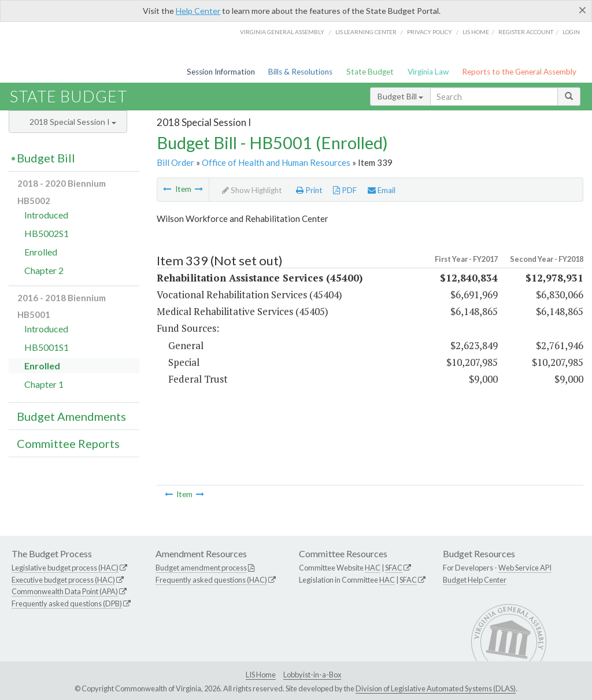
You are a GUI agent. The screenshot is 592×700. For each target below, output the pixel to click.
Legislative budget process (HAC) (65, 568)
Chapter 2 (44, 270)
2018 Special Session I (73, 122)
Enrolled (41, 252)
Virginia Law (428, 72)
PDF (345, 190)
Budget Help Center (475, 580)
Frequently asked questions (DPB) (67, 603)
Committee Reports (68, 443)
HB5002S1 (47, 233)
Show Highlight (252, 190)
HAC (373, 568)
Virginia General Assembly (282, 32)
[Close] (582, 10)
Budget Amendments (71, 416)
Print (309, 190)
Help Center (198, 11)
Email (382, 190)
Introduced (46, 215)
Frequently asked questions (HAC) (211, 580)
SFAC (394, 568)
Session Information (221, 72)
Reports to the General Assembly (519, 72)
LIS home (476, 32)
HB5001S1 (47, 347)
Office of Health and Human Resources (276, 162)
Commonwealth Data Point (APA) (65, 591)
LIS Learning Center (366, 32)
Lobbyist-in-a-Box (312, 675)
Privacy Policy (430, 32)
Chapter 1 (44, 384)
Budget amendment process (201, 568)
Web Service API (525, 568)
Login (571, 32)
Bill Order (175, 162)
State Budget (370, 72)
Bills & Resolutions (300, 72)
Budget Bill (400, 96)
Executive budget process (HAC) (63, 580)
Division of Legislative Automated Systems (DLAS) (436, 688)
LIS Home (261, 675)
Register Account (526, 32)
